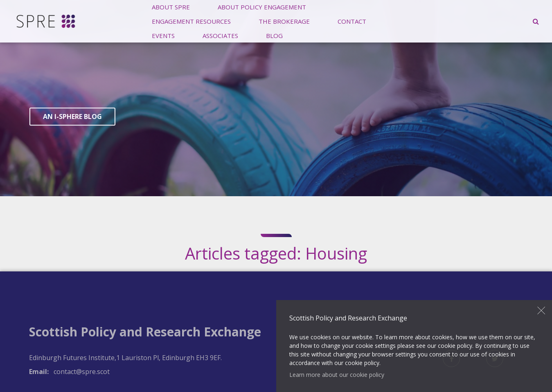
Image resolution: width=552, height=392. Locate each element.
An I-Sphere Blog (72, 117)
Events (163, 35)
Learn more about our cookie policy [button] (337, 375)
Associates (220, 35)
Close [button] (541, 311)
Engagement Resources (191, 21)
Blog (274, 35)
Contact (352, 21)
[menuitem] (191, 21)
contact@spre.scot (82, 372)
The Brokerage (284, 21)
